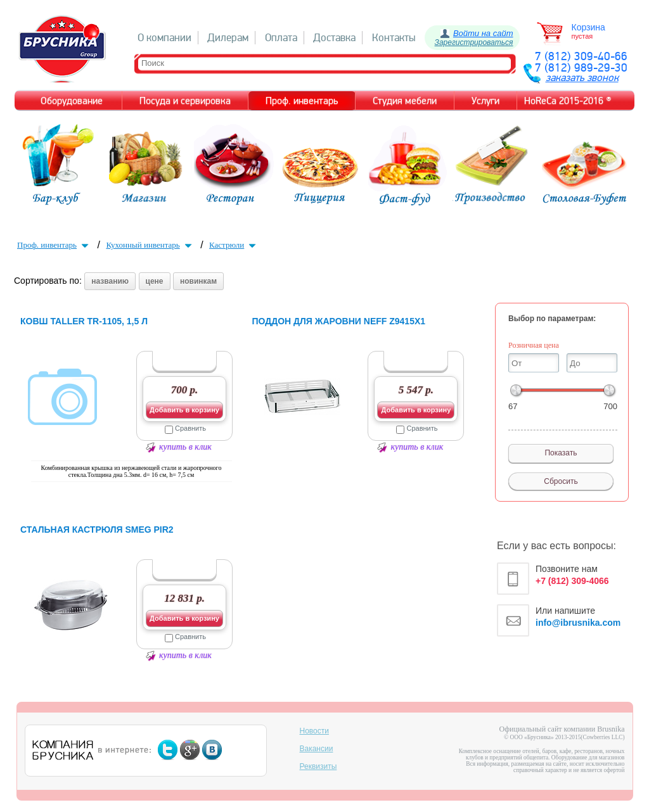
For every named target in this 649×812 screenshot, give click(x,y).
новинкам (198, 281)
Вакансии (317, 749)
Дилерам (228, 38)
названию (110, 281)
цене (155, 281)
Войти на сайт (483, 33)
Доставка (334, 38)
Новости (314, 731)
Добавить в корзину (184, 410)
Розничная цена (534, 345)
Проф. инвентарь (54, 245)
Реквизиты (318, 766)
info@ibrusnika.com (578, 623)
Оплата (281, 38)
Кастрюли (234, 245)
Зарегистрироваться (474, 42)
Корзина (588, 27)
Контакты (394, 38)
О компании (164, 38)
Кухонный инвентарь (150, 245)
